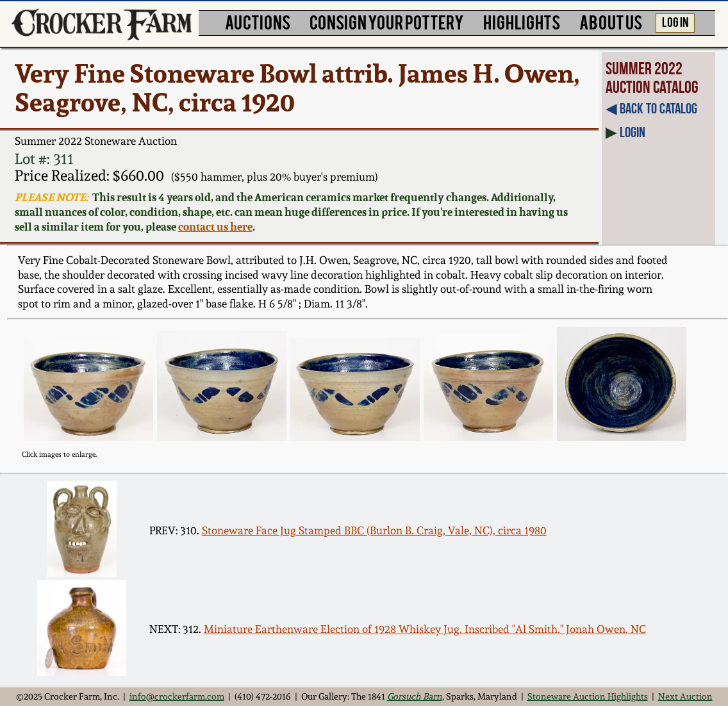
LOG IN (675, 21)
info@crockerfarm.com (177, 696)
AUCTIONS (258, 21)
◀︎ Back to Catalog (651, 109)
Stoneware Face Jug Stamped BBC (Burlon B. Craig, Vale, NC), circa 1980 (374, 530)
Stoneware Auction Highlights (588, 696)
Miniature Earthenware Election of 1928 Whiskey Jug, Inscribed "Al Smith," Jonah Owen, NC (425, 629)
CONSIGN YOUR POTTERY (387, 21)
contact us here (215, 226)
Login (633, 132)
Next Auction (685, 696)
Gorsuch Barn (415, 696)
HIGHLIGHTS (522, 21)
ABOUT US (611, 21)
